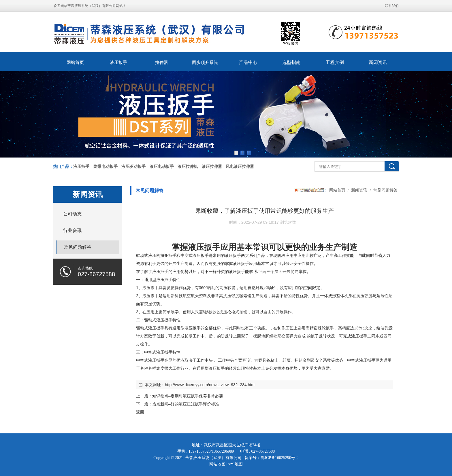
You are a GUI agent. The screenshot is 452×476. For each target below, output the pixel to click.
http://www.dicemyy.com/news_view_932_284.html (210, 385)
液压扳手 (118, 62)
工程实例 (335, 62)
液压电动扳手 (162, 167)
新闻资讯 (378, 62)
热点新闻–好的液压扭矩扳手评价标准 (186, 404)
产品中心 (248, 62)
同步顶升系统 (205, 62)
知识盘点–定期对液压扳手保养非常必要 (188, 396)
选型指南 (291, 62)
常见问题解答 (385, 190)
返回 (140, 412)
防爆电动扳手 (106, 167)
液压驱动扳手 (133, 167)
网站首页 (75, 62)
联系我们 (392, 6)
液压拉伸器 (212, 167)
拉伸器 (162, 62)
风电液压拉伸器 (240, 167)
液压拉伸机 (188, 167)
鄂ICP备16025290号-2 (279, 458)
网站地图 (217, 464)
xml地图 (236, 464)
